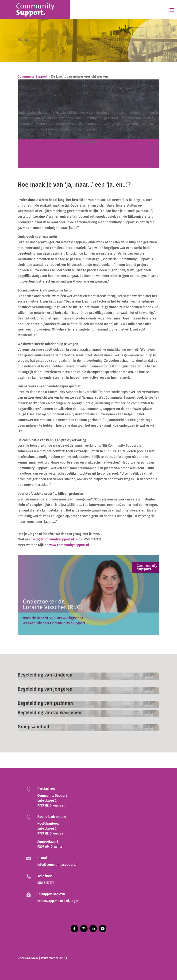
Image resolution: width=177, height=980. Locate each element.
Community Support (33, 77)
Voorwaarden (28, 958)
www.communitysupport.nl (69, 545)
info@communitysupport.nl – (56, 539)
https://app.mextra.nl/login (58, 901)
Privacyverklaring (54, 958)
